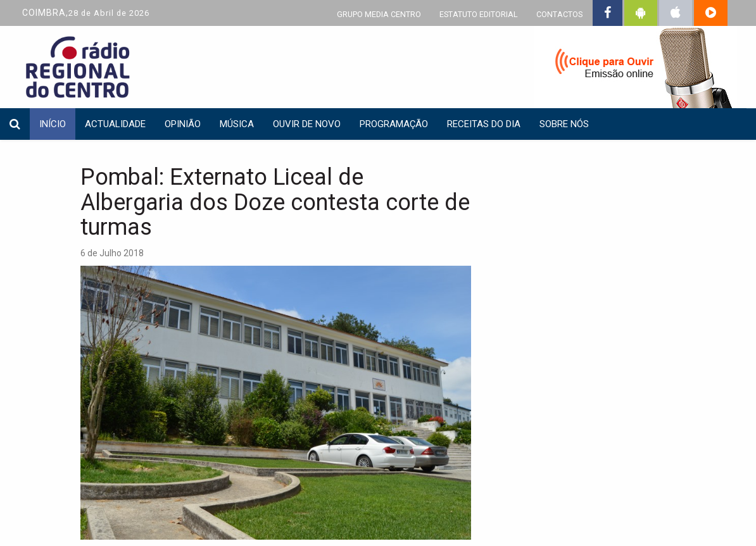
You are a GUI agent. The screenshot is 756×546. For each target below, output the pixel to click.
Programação (394, 124)
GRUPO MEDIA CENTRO (379, 14)
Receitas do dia (484, 124)
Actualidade (115, 124)
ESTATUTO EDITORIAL (479, 14)
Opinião (183, 124)
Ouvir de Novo (307, 124)
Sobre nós (564, 124)
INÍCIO (53, 124)
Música (237, 124)
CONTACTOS (559, 14)
